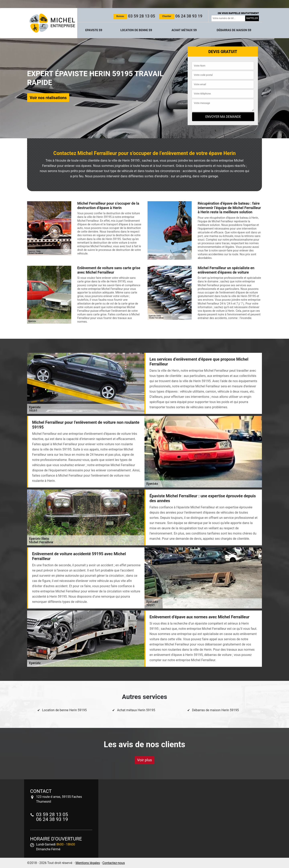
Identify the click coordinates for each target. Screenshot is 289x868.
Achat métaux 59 (184, 30)
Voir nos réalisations (48, 97)
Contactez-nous (114, 863)
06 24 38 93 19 (181, 16)
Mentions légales (88, 863)
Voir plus (144, 760)
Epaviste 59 (94, 30)
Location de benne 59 (136, 30)
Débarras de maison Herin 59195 (215, 710)
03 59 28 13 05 (134, 16)
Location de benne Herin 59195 (64, 710)
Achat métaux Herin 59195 (136, 710)
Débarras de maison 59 (234, 30)
